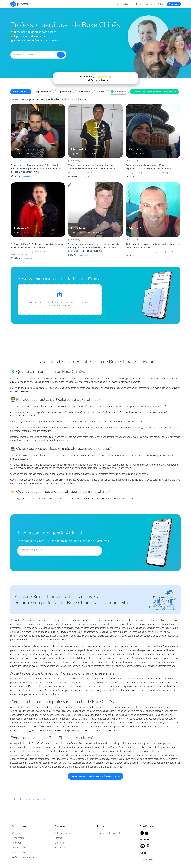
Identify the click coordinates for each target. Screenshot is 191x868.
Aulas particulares (125, 4)
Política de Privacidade (23, 857)
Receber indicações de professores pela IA (154, 92)
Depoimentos (19, 838)
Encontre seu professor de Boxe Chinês (95, 776)
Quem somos (19, 833)
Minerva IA (150, 4)
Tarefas (139, 4)
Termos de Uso (20, 852)
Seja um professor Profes (110, 833)
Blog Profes (60, 848)
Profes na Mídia (20, 848)
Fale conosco (146, 860)
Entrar (161, 4)
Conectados (118, 91)
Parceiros (17, 843)
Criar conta (174, 4)
